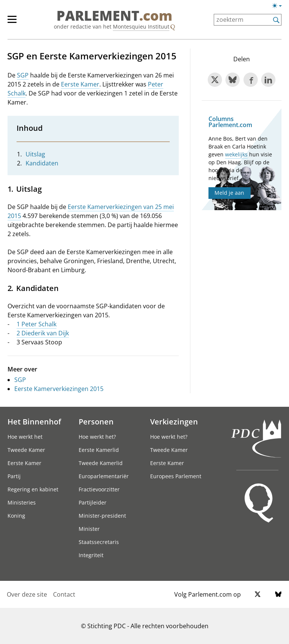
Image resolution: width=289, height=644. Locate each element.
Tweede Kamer (26, 450)
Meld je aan (229, 193)
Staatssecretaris (99, 542)
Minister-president (102, 516)
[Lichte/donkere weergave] (279, 7)
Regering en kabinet (33, 489)
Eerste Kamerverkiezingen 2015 (59, 389)
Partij (14, 476)
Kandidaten (42, 163)
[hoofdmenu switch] (12, 23)
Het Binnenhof (34, 421)
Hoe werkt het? (97, 437)
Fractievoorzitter (99, 489)
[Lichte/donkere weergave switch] (279, 6)
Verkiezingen (174, 421)
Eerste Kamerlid (99, 450)
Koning (16, 516)
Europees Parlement (176, 476)
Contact (64, 594)
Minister (89, 529)
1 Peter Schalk (37, 324)
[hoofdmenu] (16, 23)
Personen (96, 421)
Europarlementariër (104, 476)
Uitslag (35, 154)
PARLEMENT (114, 16)
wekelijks (236, 154)
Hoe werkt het (25, 437)
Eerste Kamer (80, 84)
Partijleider (93, 502)
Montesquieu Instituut (141, 27)
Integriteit (91, 555)
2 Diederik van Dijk (43, 333)
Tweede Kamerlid (101, 463)
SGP (23, 75)
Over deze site (27, 594)
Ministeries (22, 502)
